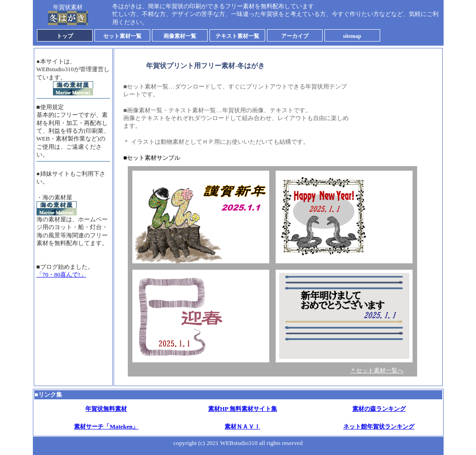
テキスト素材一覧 (237, 36)
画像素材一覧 (180, 36)
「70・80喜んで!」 (61, 275)
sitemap (352, 36)
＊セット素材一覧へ (377, 370)
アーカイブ (295, 36)
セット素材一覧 (122, 36)
